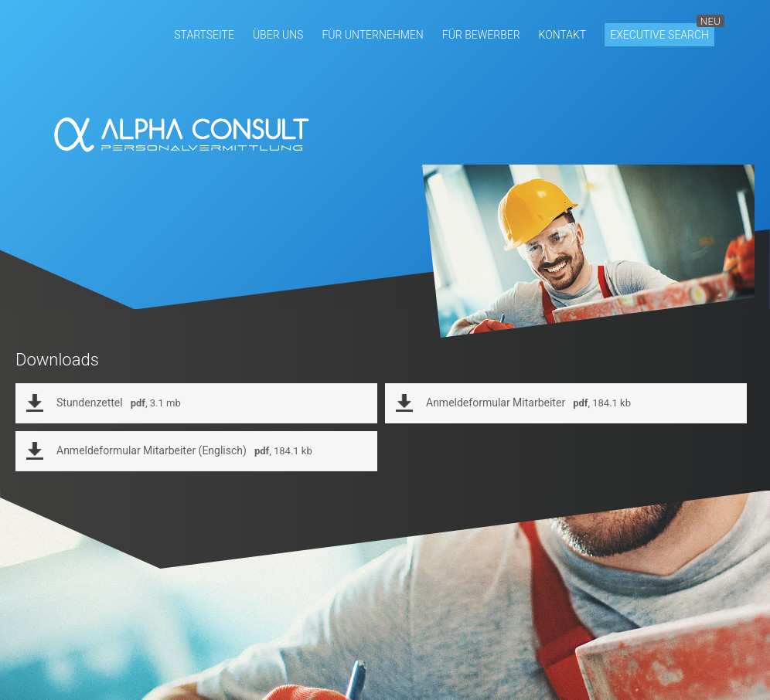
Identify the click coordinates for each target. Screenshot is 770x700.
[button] (204, 35)
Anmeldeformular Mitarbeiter (528, 403)
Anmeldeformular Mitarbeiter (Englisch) (184, 450)
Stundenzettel (119, 403)
